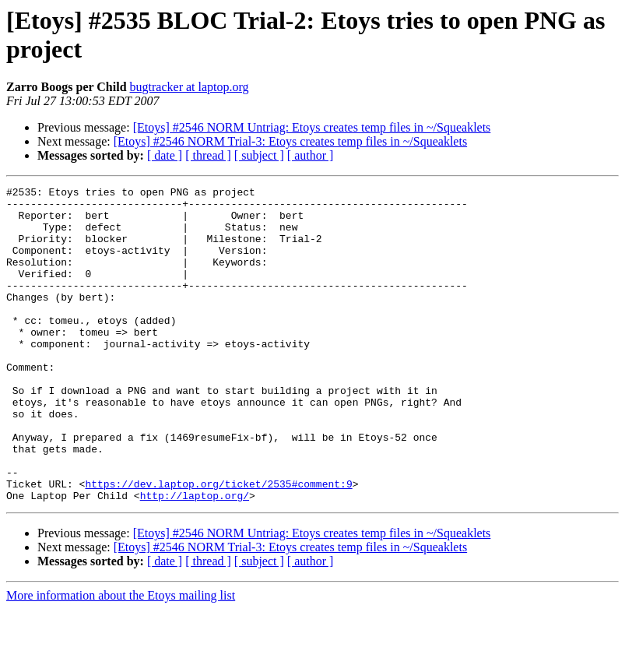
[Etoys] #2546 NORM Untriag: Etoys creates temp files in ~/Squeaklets (312, 127)
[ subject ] (259, 155)
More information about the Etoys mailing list (121, 658)
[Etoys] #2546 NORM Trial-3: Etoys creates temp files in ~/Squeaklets (290, 141)
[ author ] (311, 155)
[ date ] (165, 155)
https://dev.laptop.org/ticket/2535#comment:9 (218, 544)
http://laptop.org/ (195, 558)
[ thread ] (208, 155)
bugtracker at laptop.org (190, 87)
